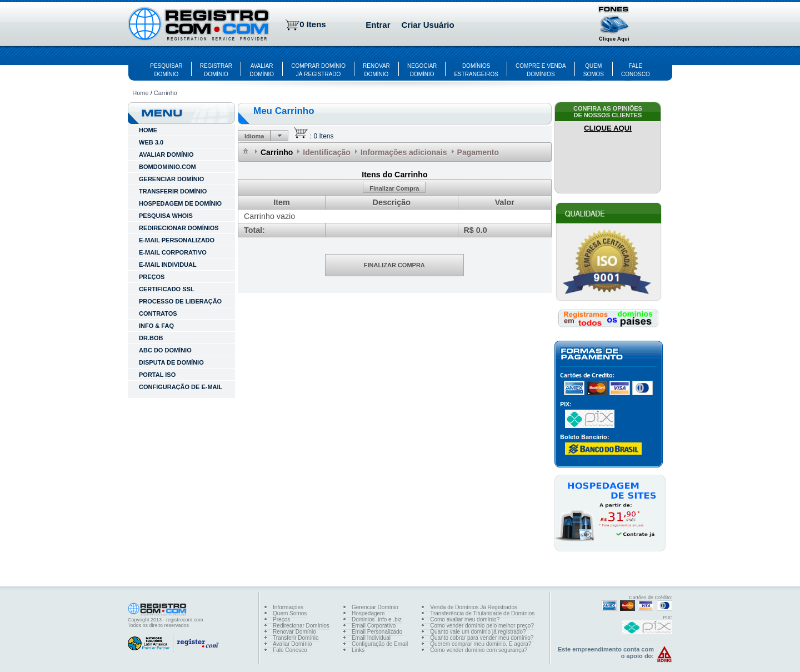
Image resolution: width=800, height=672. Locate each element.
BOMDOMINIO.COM (167, 167)
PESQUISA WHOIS (166, 216)
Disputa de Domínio (171, 362)
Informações (288, 607)
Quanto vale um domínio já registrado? (478, 632)
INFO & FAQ (156, 326)
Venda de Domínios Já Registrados (474, 607)
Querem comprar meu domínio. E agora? (481, 644)
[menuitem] (246, 151)
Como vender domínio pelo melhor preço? (482, 626)
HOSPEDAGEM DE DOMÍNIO (180, 203)
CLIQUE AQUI (608, 128)
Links (358, 650)
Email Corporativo (374, 626)
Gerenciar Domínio (375, 607)
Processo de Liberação (180, 301)
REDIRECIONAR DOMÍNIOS (179, 228)
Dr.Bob (151, 338)
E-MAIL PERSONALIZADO (177, 240)
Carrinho (166, 93)
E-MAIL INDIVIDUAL (168, 265)
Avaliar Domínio (292, 644)
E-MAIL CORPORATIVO (173, 252)
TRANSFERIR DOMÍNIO (173, 191)
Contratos (158, 313)
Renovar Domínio (294, 632)
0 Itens (313, 24)
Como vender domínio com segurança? (479, 650)
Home (140, 93)
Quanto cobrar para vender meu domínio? (482, 638)
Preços (152, 277)
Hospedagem (368, 613)
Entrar (378, 25)
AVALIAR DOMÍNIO (166, 155)
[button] (614, 25)
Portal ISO (157, 375)
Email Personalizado (377, 632)
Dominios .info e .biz (377, 619)
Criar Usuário (428, 25)
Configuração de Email (380, 644)
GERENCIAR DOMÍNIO (171, 179)
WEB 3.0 (151, 142)
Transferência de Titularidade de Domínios (482, 613)
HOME (148, 130)
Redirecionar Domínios (301, 626)
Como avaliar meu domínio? (465, 619)
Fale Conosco (290, 650)
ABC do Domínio (165, 350)
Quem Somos (290, 613)
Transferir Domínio (296, 638)
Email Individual (371, 638)
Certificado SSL (167, 289)
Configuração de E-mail (181, 387)
